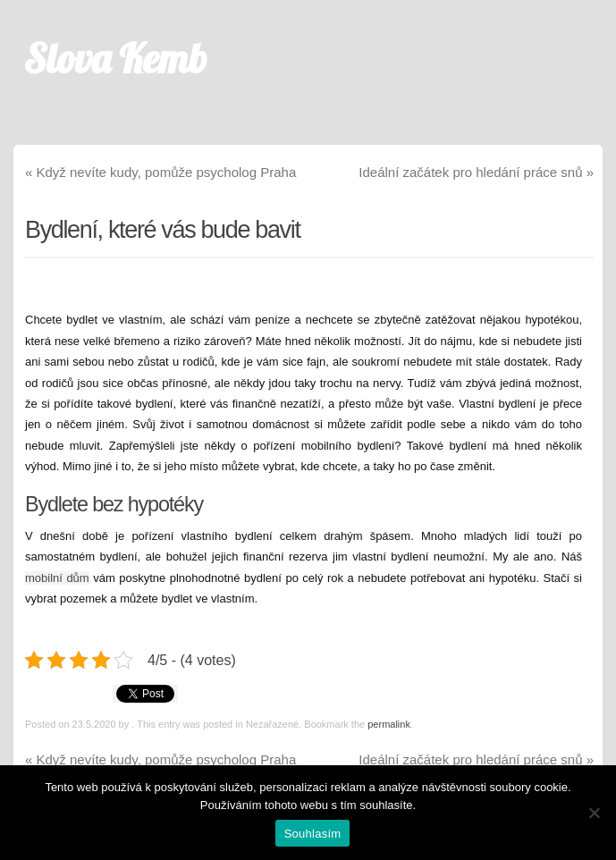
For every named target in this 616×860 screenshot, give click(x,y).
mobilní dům (57, 578)
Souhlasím (313, 834)
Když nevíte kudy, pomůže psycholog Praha (160, 172)
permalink (389, 724)
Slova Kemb (116, 58)
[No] (594, 813)
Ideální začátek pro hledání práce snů (476, 172)
